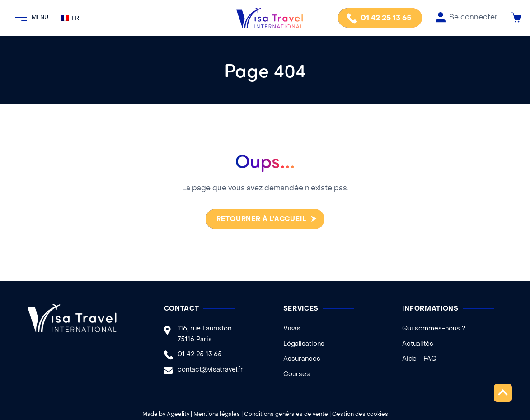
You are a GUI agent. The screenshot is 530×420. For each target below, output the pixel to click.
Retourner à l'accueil (260, 219)
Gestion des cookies (360, 415)
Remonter (503, 393)
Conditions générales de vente (286, 415)
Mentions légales (217, 415)
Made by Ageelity (166, 415)
